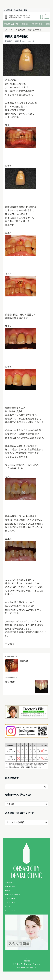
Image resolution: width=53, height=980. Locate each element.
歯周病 (25, 24)
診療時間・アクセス (13, 894)
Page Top (26, 962)
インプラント (37, 24)
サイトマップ (10, 910)
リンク (8, 906)
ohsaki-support (28, 41)
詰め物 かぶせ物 (11, 24)
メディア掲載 (10, 902)
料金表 (8, 890)
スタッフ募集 (10, 898)
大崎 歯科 (9, 882)
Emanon (32, 968)
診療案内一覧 (10, 886)
